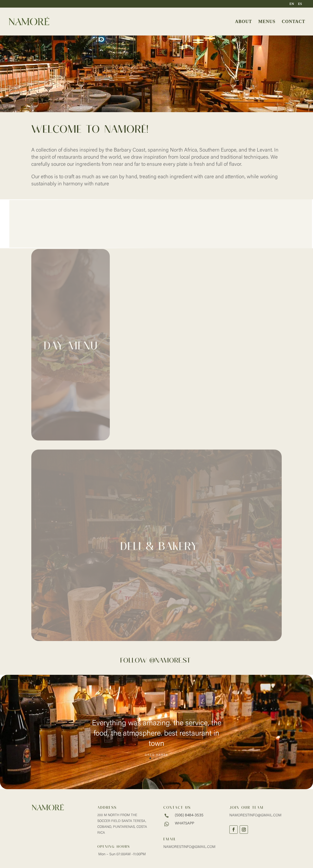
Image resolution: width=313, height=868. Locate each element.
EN (292, 4)
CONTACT (293, 22)
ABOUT (243, 22)
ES (300, 4)
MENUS (267, 22)
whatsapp (184, 824)
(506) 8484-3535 (189, 815)
